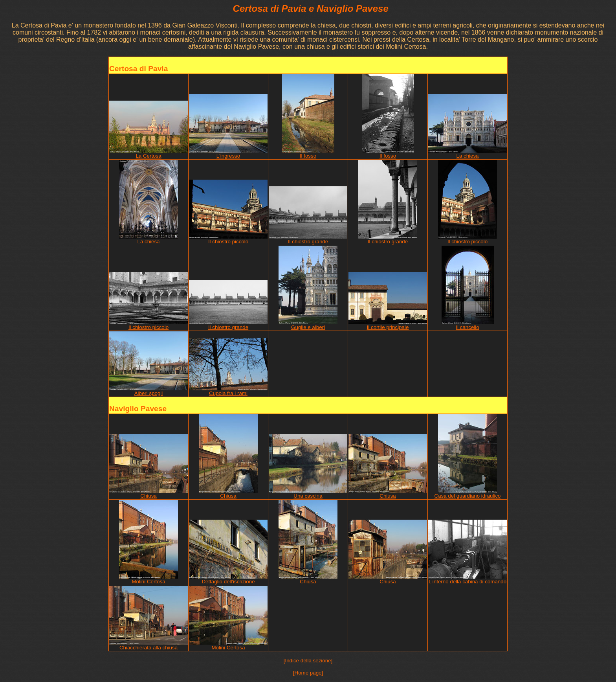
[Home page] (308, 673)
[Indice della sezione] (308, 661)
